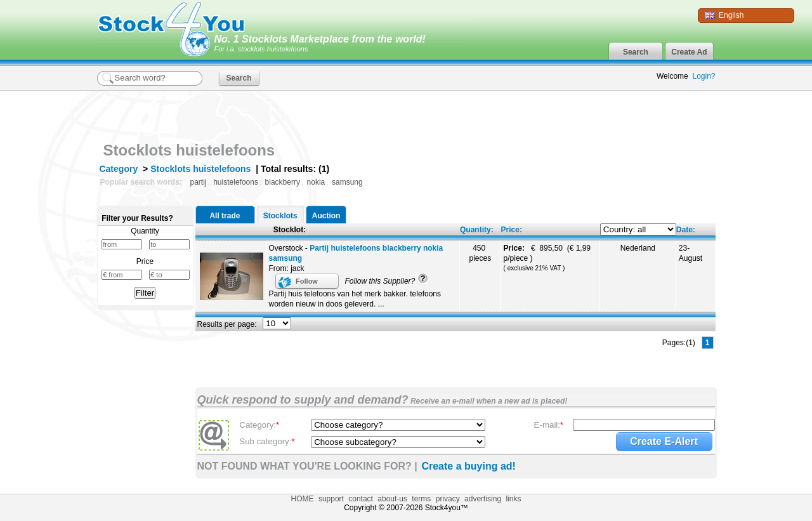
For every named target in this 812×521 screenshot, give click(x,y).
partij (199, 182)
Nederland (638, 248)
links (513, 499)
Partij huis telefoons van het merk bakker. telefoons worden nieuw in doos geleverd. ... (355, 299)
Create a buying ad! (468, 466)
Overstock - (356, 253)
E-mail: (549, 425)
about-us (392, 499)
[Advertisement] (567, 113)
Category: (259, 425)
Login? (704, 76)
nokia (316, 182)
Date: (686, 230)
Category (119, 169)
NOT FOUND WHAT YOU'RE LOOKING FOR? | (307, 466)
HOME (303, 499)
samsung (347, 182)
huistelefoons (236, 182)
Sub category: (267, 441)
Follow (307, 281)
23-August (691, 253)
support (331, 499)
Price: (512, 230)
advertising (483, 499)
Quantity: (477, 230)
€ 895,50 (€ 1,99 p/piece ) (547, 258)
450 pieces (480, 253)
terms (421, 499)
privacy (448, 499)
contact (361, 499)
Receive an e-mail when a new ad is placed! (488, 401)
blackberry (283, 182)
